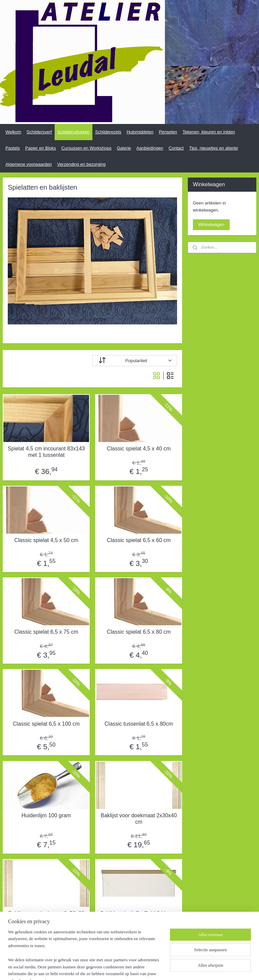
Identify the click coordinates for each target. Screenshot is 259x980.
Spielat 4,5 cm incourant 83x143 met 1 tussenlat (46, 452)
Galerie (124, 148)
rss (126, 968)
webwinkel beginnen (148, 968)
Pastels (13, 148)
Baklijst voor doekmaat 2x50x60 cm (46, 917)
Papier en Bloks (41, 148)
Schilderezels (108, 132)
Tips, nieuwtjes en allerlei (214, 148)
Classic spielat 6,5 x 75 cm (46, 632)
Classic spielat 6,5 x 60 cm (139, 540)
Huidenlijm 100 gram (46, 815)
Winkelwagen (211, 225)
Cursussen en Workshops (87, 148)
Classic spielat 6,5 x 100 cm (46, 724)
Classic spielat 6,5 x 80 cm (139, 632)
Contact (176, 148)
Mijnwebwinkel (200, 968)
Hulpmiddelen (140, 132)
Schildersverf (39, 132)
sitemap (114, 968)
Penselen (168, 132)
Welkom (13, 132)
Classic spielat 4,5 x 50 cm (46, 540)
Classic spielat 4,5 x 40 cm (139, 449)
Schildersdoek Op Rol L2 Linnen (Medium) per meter (139, 917)
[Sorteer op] (135, 361)
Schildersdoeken (74, 132)
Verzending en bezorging (81, 164)
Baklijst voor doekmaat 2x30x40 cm (139, 819)
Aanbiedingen (150, 148)
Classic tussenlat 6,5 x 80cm (139, 724)
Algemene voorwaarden (28, 164)
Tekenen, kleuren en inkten (209, 132)
